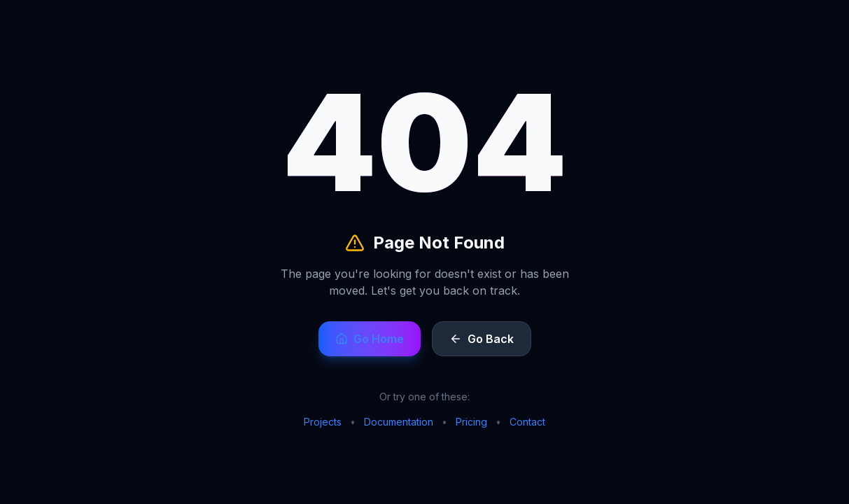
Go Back (482, 339)
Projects (323, 422)
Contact (527, 422)
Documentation (399, 422)
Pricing (471, 422)
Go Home (370, 339)
